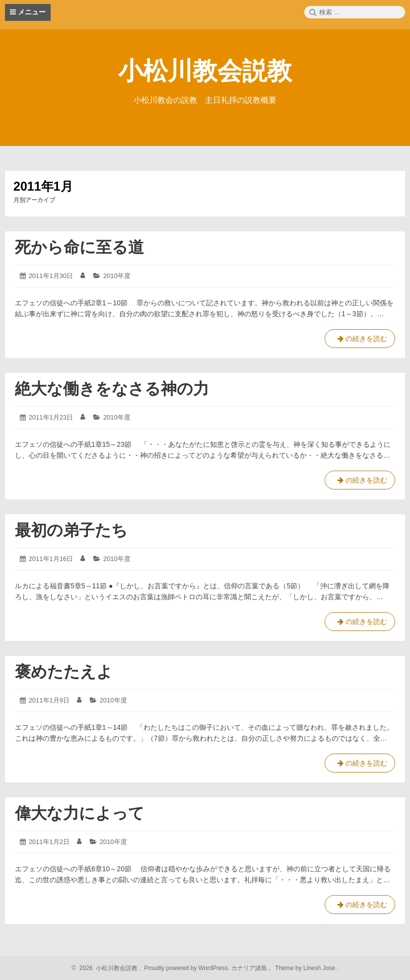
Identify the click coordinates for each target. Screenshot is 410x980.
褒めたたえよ (72, 672)
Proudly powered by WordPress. (187, 968)
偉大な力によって (80, 813)
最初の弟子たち (71, 530)
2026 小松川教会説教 (107, 968)
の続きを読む (360, 341)
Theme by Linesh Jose (306, 968)
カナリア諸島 (250, 968)
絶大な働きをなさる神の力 (112, 389)
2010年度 (117, 276)
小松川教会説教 (205, 71)
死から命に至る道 (79, 247)
